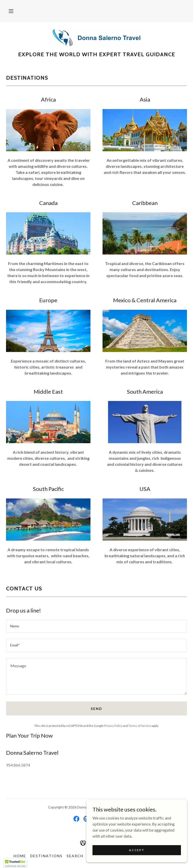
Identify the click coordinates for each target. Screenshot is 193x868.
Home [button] (20, 856)
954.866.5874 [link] (18, 765)
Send (96, 709)
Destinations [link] (46, 856)
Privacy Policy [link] (113, 726)
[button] (11, 11)
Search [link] (75, 856)
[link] (96, 38)
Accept (137, 850)
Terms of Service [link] (140, 726)
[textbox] (96, 626)
